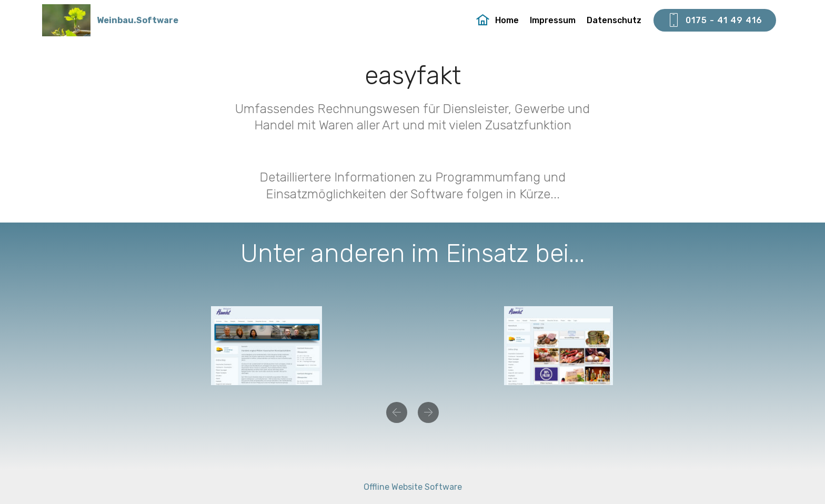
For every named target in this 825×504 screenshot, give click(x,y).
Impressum (553, 20)
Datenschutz (614, 20)
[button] (397, 412)
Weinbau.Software (138, 20)
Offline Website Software (413, 487)
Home (497, 20)
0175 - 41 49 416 (715, 21)
